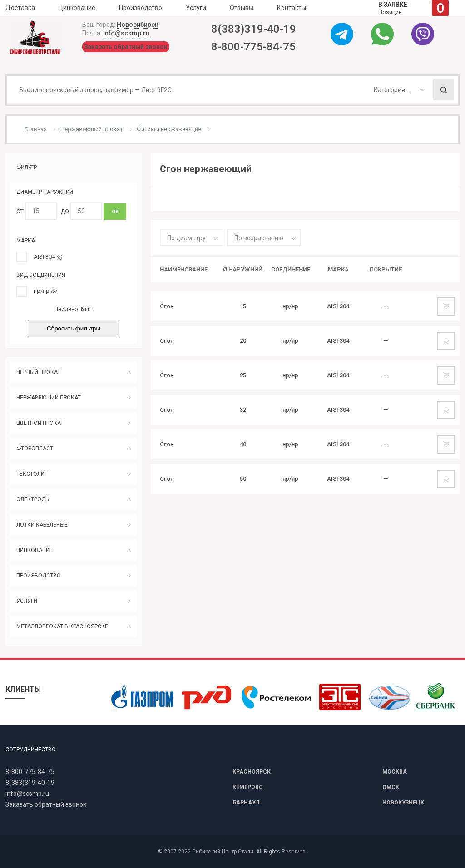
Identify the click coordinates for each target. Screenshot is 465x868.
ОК (115, 212)
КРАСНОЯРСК (252, 772)
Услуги (196, 8)
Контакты (292, 8)
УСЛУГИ (27, 601)
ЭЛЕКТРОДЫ (33, 499)
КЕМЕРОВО (248, 787)
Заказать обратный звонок (126, 47)
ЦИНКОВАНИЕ (35, 550)
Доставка (20, 8)
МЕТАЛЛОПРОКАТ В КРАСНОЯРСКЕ (62, 626)
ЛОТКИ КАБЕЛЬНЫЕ (42, 525)
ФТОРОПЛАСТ (35, 449)
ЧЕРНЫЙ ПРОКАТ (38, 372)
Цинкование (77, 8)
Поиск (444, 90)
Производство (141, 8)
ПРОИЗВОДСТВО (39, 576)
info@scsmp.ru (126, 33)
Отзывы (242, 8)
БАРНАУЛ (246, 803)
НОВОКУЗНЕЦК (403, 803)
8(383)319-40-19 (254, 29)
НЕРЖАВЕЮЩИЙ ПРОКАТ (49, 398)
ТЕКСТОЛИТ (32, 474)
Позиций (413, 8)
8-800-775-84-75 (253, 47)
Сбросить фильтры (74, 328)
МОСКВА (395, 772)
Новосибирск (138, 25)
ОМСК (391, 787)
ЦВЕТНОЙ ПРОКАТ (40, 423)
